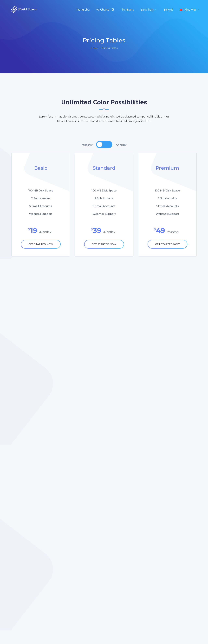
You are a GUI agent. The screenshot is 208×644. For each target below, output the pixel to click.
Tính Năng (127, 10)
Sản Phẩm (147, 10)
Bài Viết (168, 10)
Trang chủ (83, 10)
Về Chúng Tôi (105, 10)
